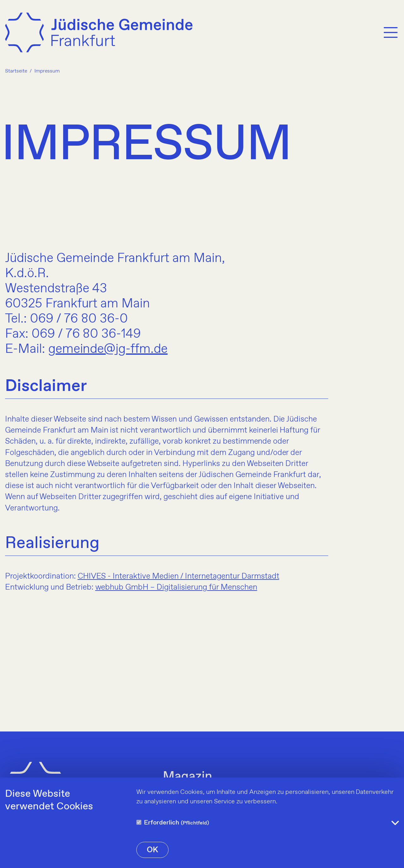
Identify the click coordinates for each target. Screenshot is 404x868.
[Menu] (391, 32)
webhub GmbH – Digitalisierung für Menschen (176, 587)
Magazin (187, 777)
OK (152, 850)
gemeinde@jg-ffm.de (108, 349)
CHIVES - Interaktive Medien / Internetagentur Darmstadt (178, 576)
